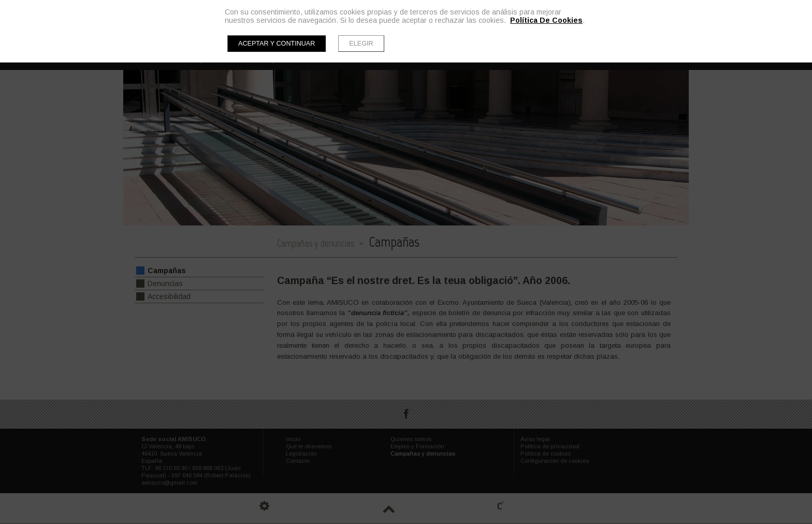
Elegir (361, 44)
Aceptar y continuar (277, 44)
